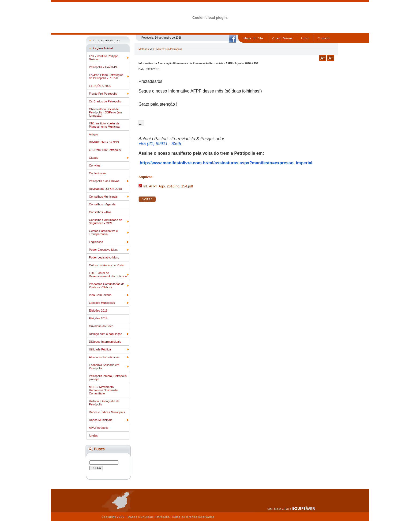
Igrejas (93, 435)
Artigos (93, 134)
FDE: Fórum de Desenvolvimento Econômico (108, 275)
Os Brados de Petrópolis (105, 101)
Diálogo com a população (106, 334)
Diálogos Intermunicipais (105, 342)
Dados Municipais (101, 420)
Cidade (94, 158)
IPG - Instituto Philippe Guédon (104, 58)
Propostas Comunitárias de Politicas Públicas (107, 286)
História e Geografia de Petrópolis (104, 403)
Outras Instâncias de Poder (107, 265)
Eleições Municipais (102, 303)
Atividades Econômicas (104, 357)
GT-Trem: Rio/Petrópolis (105, 150)
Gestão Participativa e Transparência (103, 232)
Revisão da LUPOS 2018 (105, 189)
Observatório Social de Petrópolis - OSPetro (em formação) (105, 112)
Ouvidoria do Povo (101, 326)
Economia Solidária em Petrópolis (104, 367)
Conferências (98, 173)
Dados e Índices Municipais (107, 412)
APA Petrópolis (99, 428)
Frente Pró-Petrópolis (103, 94)
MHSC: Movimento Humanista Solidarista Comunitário (103, 390)
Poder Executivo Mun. (103, 250)
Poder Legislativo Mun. (104, 257)
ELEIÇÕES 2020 (100, 86)
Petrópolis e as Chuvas (104, 181)
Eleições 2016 (98, 311)
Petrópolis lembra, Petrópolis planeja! (108, 378)
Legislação (96, 242)
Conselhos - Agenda (102, 204)
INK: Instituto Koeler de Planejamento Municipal (105, 125)
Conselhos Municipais (103, 197)
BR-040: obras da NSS (104, 142)
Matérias (144, 49)
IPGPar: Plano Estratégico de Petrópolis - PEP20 (106, 76)
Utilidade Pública (100, 349)
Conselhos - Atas (100, 212)
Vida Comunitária (100, 295)
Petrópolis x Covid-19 (103, 67)
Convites (95, 165)
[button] (141, 123)
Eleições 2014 (98, 318)
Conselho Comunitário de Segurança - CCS (106, 221)
